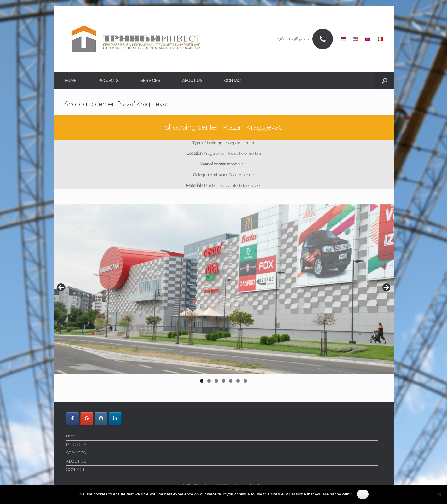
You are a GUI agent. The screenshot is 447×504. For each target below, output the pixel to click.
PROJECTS (108, 81)
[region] (224, 296)
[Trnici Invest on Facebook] (73, 418)
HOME (70, 81)
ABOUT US (192, 81)
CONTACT (234, 81)
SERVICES (150, 81)
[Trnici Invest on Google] (87, 418)
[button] (384, 81)
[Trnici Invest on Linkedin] (115, 418)
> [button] (386, 288)
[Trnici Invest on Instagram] (101, 418)
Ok (363, 494)
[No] (439, 494)
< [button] (61, 288)
